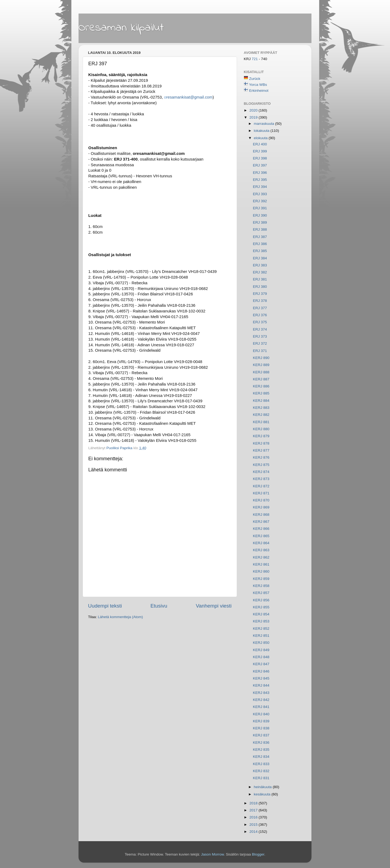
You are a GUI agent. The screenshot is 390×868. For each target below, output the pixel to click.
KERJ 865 (261, 536)
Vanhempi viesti (214, 606)
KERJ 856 (261, 600)
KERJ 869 (261, 507)
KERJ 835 (261, 750)
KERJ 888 (261, 372)
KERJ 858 (261, 586)
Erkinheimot (259, 91)
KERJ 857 (261, 593)
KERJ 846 (261, 671)
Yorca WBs (258, 85)
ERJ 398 (260, 158)
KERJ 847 (261, 664)
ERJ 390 (260, 215)
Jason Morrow (212, 854)
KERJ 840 (261, 714)
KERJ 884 (261, 401)
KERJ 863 (261, 550)
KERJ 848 (261, 657)
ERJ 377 (260, 308)
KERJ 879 (261, 436)
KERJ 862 (261, 557)
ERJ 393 (260, 194)
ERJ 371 (260, 351)
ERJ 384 (260, 258)
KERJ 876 (261, 457)
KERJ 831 (261, 778)
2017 (254, 810)
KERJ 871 (261, 493)
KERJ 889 (261, 365)
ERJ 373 (260, 336)
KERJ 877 (261, 450)
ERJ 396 (260, 173)
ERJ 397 (260, 165)
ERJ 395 (260, 180)
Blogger (258, 854)
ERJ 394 (260, 187)
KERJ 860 (261, 571)
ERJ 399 (260, 151)
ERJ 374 (260, 329)
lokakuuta (262, 131)
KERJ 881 (261, 422)
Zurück (255, 79)
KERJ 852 (261, 629)
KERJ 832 (261, 771)
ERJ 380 (260, 287)
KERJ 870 (261, 500)
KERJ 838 (261, 728)
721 (255, 59)
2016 (254, 817)
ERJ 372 (260, 343)
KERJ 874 (261, 472)
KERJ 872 (261, 486)
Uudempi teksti (105, 606)
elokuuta (261, 138)
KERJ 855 (261, 607)
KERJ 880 (261, 429)
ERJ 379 (260, 294)
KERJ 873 (261, 479)
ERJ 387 (260, 237)
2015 (254, 825)
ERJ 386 (260, 244)
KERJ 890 (261, 358)
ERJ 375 (260, 322)
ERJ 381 (260, 279)
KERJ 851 (261, 636)
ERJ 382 (260, 272)
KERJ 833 (261, 764)
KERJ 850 (261, 643)
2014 (254, 832)
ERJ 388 (260, 229)
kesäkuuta (263, 794)
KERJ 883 (261, 408)
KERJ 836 (261, 743)
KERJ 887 (261, 379)
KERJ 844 (261, 685)
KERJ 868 (261, 515)
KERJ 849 (261, 650)
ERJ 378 (260, 301)
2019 (254, 117)
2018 (254, 803)
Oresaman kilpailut (121, 28)
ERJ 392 (260, 201)
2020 (254, 110)
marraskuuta (264, 124)
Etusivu (159, 606)
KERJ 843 (261, 693)
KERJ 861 (261, 564)
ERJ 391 (260, 208)
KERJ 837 (261, 735)
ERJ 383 (260, 265)
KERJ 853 (261, 621)
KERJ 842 (261, 700)
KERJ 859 (261, 579)
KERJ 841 (261, 707)
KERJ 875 (261, 465)
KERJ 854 (261, 614)
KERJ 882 (261, 415)
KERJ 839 (261, 721)
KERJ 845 (261, 678)
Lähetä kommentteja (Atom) (120, 617)
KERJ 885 (261, 393)
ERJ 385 (260, 251)
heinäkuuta (263, 787)
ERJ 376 (260, 315)
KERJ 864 (261, 543)
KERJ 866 (261, 529)
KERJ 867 (261, 522)
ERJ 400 (260, 144)
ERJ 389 (260, 222)
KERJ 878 (261, 443)
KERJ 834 (261, 757)
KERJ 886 (261, 386)
